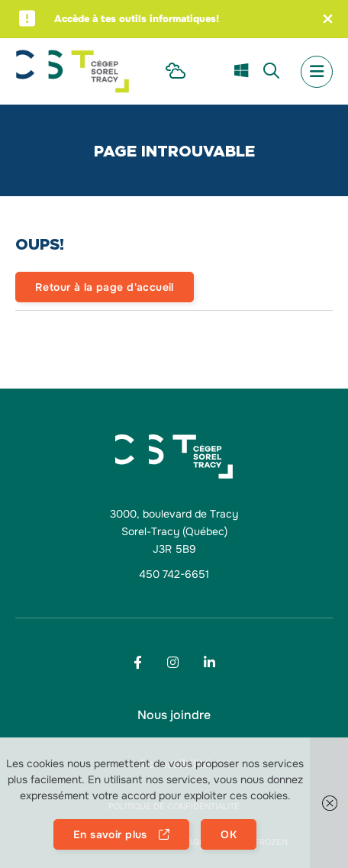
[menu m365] (241, 72)
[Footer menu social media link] (138, 662)
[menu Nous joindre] (174, 715)
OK (229, 834)
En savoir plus (110, 834)
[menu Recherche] (271, 72)
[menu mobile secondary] (317, 72)
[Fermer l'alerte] (328, 19)
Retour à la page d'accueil (105, 287)
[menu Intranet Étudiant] (176, 72)
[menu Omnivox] (210, 71)
